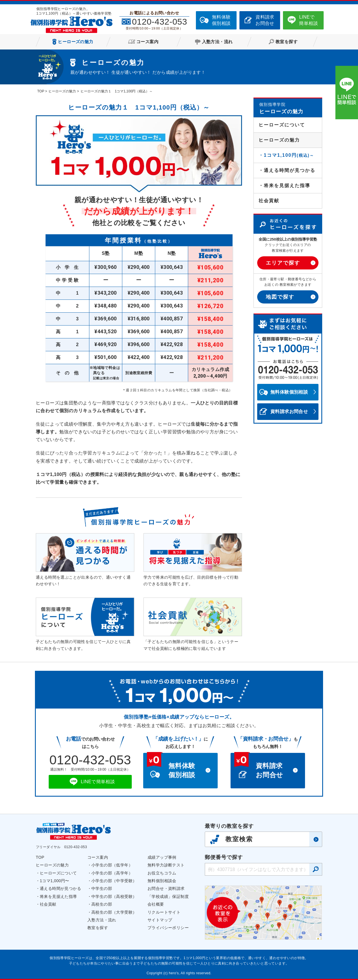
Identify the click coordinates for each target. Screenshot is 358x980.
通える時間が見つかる (60, 888)
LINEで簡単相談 (308, 20)
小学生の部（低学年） (112, 865)
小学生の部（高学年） (112, 873)
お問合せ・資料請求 (166, 888)
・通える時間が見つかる (287, 170)
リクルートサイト (164, 912)
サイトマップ (160, 920)
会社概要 (156, 904)
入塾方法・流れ (102, 920)
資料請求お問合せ (265, 20)
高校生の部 (102, 904)
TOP (40, 857)
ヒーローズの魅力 (52, 865)
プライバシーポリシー (168, 928)
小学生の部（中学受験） (114, 881)
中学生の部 (102, 888)
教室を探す (98, 928)
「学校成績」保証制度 (168, 896)
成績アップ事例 (162, 857)
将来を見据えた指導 (58, 896)
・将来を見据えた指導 (284, 186)
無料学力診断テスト (166, 865)
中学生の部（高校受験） (114, 896)
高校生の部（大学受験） (114, 912)
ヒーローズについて (282, 125)
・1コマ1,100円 (286, 155)
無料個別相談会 (162, 881)
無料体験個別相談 (221, 20)
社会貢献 (269, 201)
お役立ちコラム (162, 873)
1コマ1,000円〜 (55, 881)
